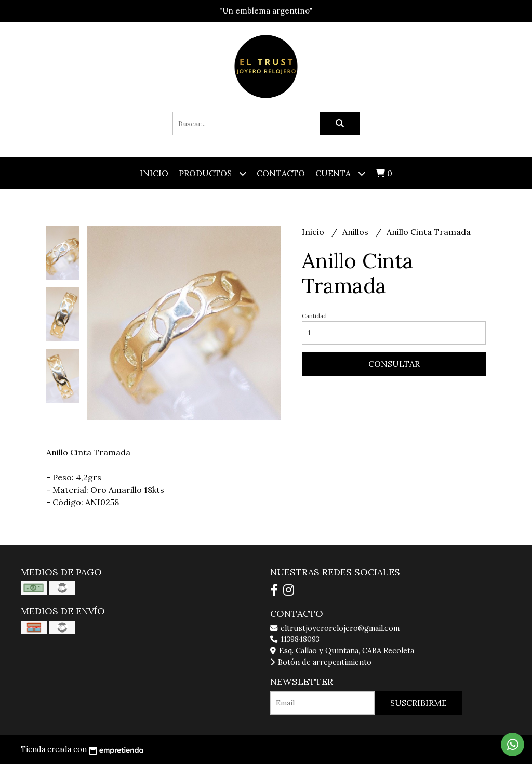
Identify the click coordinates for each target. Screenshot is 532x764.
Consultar (394, 364)
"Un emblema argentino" (266, 11)
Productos (212, 173)
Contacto (281, 173)
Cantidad (314, 316)
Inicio (154, 173)
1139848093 (295, 639)
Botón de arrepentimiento (321, 662)
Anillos (356, 232)
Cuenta (340, 173)
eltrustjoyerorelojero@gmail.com (335, 628)
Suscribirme (418, 703)
